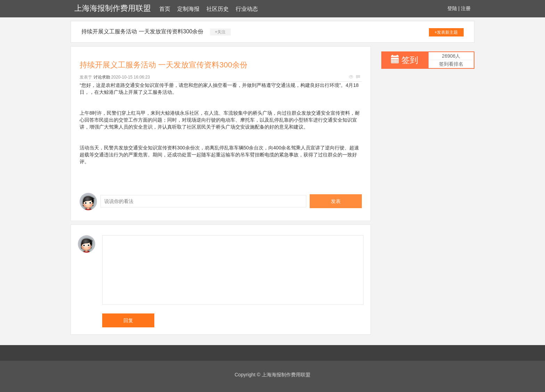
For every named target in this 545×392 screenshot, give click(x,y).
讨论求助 (102, 77)
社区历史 (218, 9)
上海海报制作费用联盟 (113, 8)
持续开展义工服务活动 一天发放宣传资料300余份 (142, 31)
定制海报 (188, 9)
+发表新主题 (446, 32)
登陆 (452, 8)
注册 (466, 8)
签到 (410, 60)
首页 (165, 9)
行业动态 (247, 9)
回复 (128, 320)
